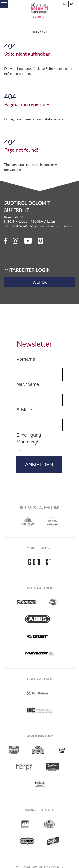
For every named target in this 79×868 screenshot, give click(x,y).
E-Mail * (25, 410)
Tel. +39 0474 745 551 (19, 226)
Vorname (26, 359)
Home (35, 32)
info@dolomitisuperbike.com (56, 226)
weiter (40, 282)
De (72, 4)
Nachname (28, 384)
